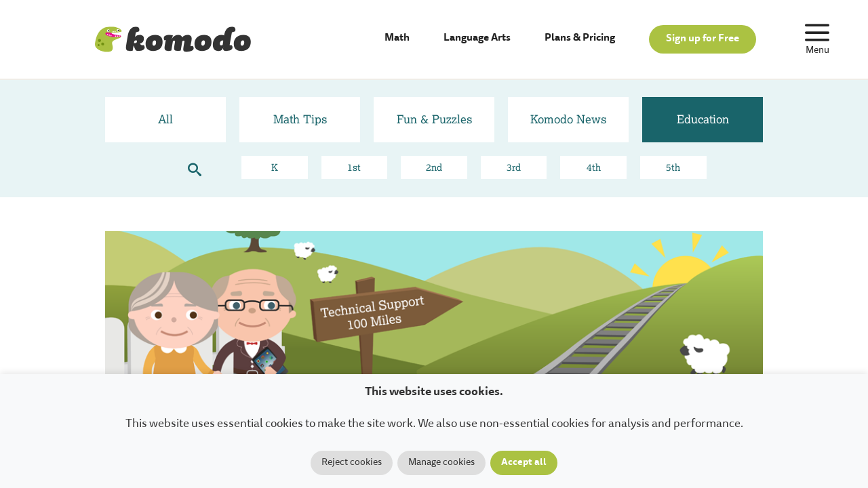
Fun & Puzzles (434, 119)
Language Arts (477, 38)
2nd (434, 167)
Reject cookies (352, 463)
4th (594, 167)
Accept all (524, 463)
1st (354, 167)
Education (703, 119)
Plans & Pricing (580, 38)
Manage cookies (441, 463)
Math (397, 38)
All (165, 119)
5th (673, 167)
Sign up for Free (703, 39)
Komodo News (568, 119)
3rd (514, 167)
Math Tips (300, 119)
